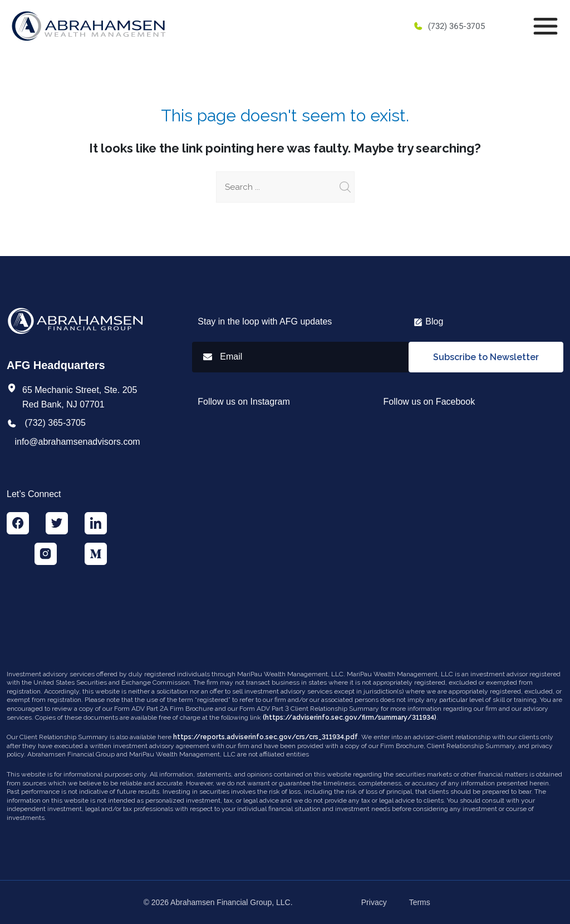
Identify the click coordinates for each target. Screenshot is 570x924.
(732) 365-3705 (449, 26)
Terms (420, 902)
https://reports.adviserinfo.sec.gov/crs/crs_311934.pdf (266, 737)
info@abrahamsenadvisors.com (77, 442)
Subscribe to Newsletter (486, 357)
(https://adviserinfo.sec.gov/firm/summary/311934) (350, 717)
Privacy (374, 902)
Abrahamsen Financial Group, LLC (230, 902)
